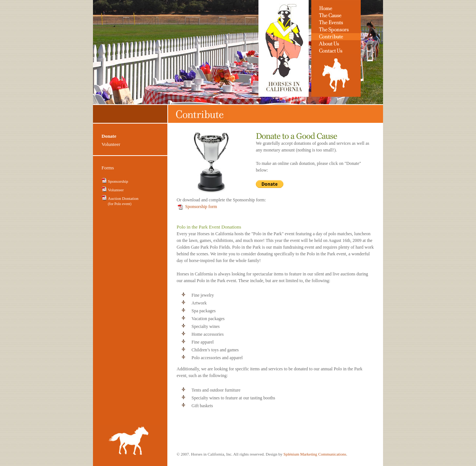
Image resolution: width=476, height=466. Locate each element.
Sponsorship (118, 181)
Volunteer (111, 144)
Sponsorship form (201, 207)
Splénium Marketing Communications (315, 454)
